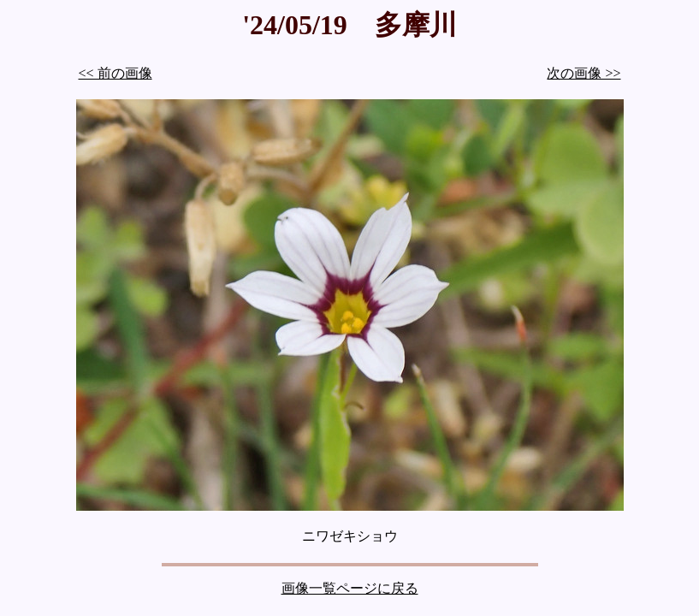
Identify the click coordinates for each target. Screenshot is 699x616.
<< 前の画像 (116, 73)
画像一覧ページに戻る (350, 588)
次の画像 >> (583, 73)
